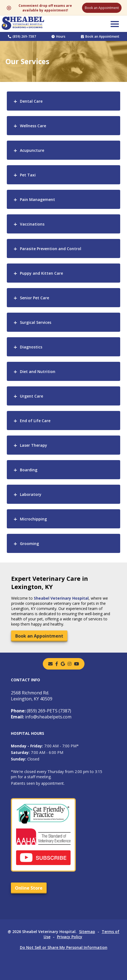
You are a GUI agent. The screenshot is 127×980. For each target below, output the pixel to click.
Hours (58, 36)
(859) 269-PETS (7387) (41, 711)
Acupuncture (32, 150)
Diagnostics (31, 347)
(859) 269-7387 (22, 36)
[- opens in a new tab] (57, 664)
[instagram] (69, 664)
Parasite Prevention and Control (51, 249)
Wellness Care (33, 126)
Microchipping (33, 519)
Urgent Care (31, 396)
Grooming (29, 544)
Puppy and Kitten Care (41, 273)
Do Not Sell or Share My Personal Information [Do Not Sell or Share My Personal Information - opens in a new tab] (64, 947)
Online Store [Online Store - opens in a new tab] (29, 888)
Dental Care (31, 101)
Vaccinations (32, 224)
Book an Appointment (102, 8)
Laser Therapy (34, 445)
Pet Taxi (28, 175)
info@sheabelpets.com (41, 717)
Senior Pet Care (34, 298)
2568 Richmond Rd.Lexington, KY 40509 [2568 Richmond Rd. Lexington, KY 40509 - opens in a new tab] (32, 696)
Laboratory (31, 494)
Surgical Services (36, 322)
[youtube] (77, 664)
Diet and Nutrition (38, 371)
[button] (115, 24)
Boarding (29, 470)
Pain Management (37, 199)
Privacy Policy (70, 937)
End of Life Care (35, 421)
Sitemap (87, 932)
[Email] (50, 664)
